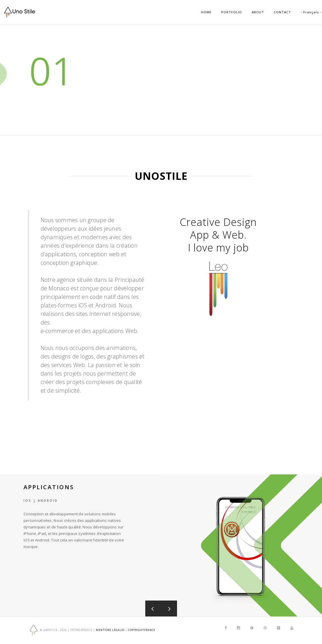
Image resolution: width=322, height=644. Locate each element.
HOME (206, 12)
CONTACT (282, 12)
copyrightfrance (142, 630)
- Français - (311, 12)
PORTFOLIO (232, 12)
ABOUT (258, 12)
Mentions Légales (110, 630)
